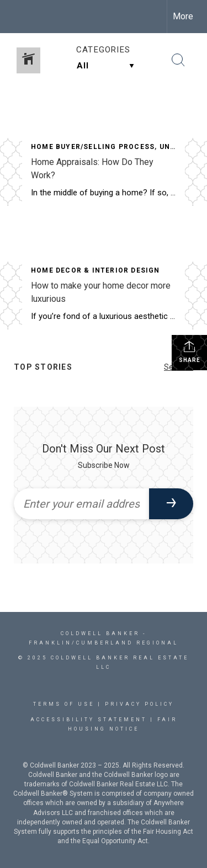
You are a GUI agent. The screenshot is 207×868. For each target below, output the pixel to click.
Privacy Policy (139, 704)
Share (190, 352)
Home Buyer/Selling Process (93, 147)
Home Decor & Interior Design (95, 270)
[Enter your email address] (81, 504)
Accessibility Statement (89, 720)
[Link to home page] (18, 17)
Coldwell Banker (100, 633)
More (183, 16)
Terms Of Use (64, 704)
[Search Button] (178, 60)
